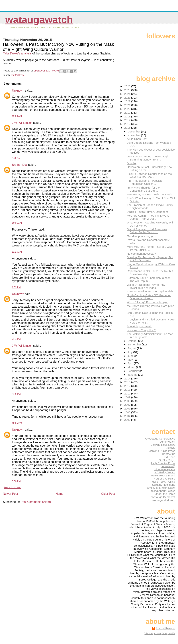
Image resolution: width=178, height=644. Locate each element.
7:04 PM (16, 339)
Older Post (108, 494)
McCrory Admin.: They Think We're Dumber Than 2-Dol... (148, 217)
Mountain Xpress (165, 469)
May (131, 360)
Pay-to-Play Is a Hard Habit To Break (149, 194)
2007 (128, 405)
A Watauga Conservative (160, 439)
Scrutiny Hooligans (164, 485)
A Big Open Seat (137, 139)
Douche (132, 163)
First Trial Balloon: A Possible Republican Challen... (145, 182)
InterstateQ (168, 466)
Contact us (168, 454)
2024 (128, 94)
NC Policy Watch (165, 472)
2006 (128, 408)
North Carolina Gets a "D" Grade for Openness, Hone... (149, 297)
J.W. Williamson (22, 123)
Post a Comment (12, 487)
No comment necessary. (142, 254)
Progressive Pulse (164, 479)
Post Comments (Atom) (36, 502)
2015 (128, 128)
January (133, 375)
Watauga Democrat (163, 497)
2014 (128, 378)
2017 (128, 120)
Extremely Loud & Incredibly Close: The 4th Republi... (148, 279)
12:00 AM (17, 116)
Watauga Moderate (163, 500)
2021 (128, 105)
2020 (128, 109)
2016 (128, 124)
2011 (128, 390)
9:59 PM (16, 394)
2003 (128, 420)
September (135, 344)
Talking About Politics (162, 491)
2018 (128, 116)
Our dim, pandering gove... (143, 236)
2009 (128, 397)
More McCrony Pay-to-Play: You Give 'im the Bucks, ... (150, 248)
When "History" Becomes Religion (148, 302)
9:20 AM (16, 158)
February (133, 371)
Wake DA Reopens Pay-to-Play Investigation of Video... (146, 286)
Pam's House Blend (163, 475)
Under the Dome (165, 494)
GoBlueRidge (167, 460)
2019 (128, 113)
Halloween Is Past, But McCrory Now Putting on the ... (149, 168)
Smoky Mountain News (161, 488)
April (131, 363)
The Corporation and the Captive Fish (150, 291)
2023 (128, 98)
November (134, 135)
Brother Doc (20, 165)
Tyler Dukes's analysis (17, 53)
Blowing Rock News (163, 445)
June (131, 356)
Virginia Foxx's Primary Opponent (147, 212)
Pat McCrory (18, 75)
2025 (128, 90)
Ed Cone (170, 457)
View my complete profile (160, 633)
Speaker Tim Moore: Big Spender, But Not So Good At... (150, 259)
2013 (128, 382)
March (132, 367)
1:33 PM (16, 287)
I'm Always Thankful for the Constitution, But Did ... (143, 189)
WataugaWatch (39, 20)
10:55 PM (17, 423)
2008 (128, 401)
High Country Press (163, 463)
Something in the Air (139, 326)
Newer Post (10, 494)
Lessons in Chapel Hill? (141, 330)
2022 (128, 101)
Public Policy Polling (163, 482)
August (132, 348)
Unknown (18, 91)
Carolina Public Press (162, 451)
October (133, 341)
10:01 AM (17, 223)
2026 (128, 86)
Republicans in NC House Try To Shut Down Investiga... (150, 273)
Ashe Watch (168, 442)
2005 (128, 412)
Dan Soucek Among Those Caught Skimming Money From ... (148, 158)
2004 (128, 416)
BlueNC (170, 448)
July (130, 352)
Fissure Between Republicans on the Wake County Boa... (149, 175)
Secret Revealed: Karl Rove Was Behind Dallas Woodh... (147, 231)
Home (60, 494)
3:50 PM (16, 481)
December (134, 131)
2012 (128, 386)
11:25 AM (17, 252)
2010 (128, 393)
